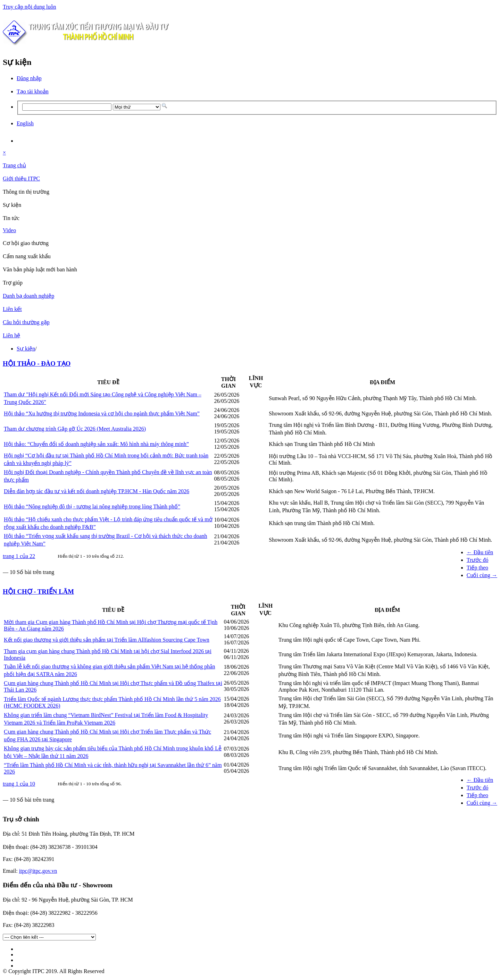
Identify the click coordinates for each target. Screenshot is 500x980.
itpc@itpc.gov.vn (38, 871)
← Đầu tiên (480, 552)
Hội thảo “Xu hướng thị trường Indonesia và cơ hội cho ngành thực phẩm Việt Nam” (102, 413)
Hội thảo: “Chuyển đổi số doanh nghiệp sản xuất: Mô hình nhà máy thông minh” (96, 444)
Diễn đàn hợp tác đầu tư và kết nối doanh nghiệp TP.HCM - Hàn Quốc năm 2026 (97, 491)
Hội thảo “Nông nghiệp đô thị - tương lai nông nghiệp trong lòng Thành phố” (92, 506)
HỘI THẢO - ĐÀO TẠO (37, 364)
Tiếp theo (477, 568)
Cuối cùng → (482, 575)
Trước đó (478, 560)
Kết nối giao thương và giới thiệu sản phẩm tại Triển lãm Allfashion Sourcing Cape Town (107, 640)
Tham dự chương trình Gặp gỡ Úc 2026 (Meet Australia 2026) (75, 429)
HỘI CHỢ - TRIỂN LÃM (38, 592)
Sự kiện (26, 349)
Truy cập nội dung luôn (30, 7)
